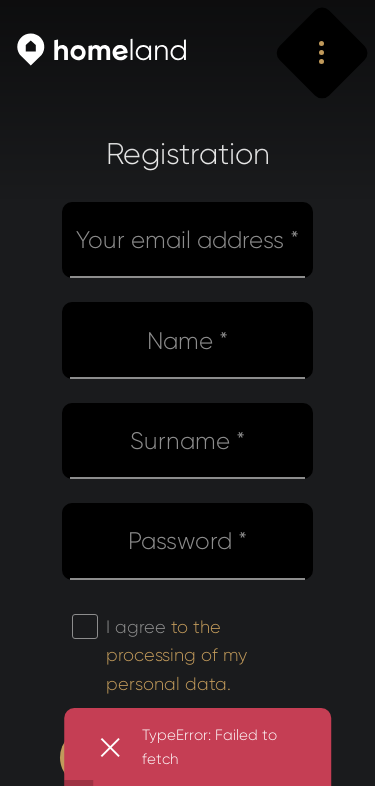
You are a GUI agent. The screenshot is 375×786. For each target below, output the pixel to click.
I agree (176, 656)
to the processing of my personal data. (176, 656)
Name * (187, 341)
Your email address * (187, 240)
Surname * (187, 441)
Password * (187, 541)
